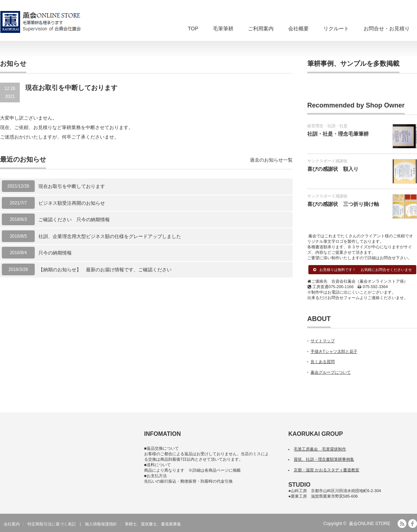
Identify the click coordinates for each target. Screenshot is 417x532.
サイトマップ (323, 341)
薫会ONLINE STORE (370, 524)
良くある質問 (323, 362)
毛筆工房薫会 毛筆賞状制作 (320, 449)
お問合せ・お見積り (387, 29)
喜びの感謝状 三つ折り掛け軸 (343, 204)
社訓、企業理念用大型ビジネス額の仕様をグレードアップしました (110, 236)
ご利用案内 (261, 29)
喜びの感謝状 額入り (333, 169)
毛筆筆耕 (223, 29)
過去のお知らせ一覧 (271, 160)
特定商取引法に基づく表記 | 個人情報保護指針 (72, 524)
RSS (402, 524)
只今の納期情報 (55, 253)
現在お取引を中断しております (72, 186)
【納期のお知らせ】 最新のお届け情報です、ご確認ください (105, 270)
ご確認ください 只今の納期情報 (74, 220)
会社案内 (12, 524)
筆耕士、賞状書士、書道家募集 (153, 524)
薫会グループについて (331, 372)
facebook (413, 524)
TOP (193, 29)
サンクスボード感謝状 (327, 161)
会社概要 (298, 29)
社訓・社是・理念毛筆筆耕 (338, 134)
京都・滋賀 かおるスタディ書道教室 (326, 470)
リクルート (336, 29)
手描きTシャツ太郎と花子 (334, 351)
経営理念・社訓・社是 (327, 126)
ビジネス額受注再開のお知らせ (72, 203)
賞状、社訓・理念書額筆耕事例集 (324, 459)
